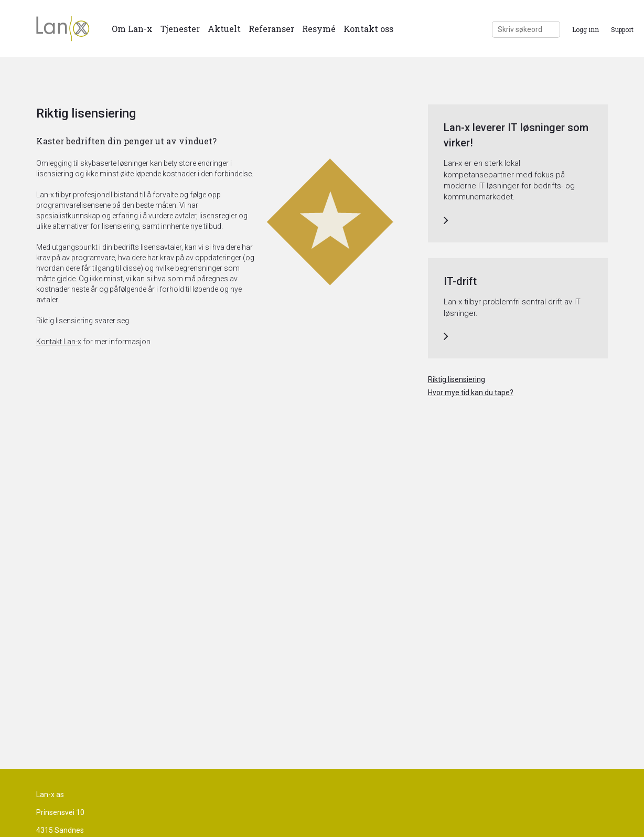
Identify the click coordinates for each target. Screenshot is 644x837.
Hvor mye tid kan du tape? (471, 393)
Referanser (271, 29)
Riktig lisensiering (457, 379)
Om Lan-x (132, 29)
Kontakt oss (368, 29)
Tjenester (180, 29)
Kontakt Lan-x (59, 342)
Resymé (319, 29)
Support (622, 29)
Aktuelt (224, 29)
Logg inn (586, 29)
